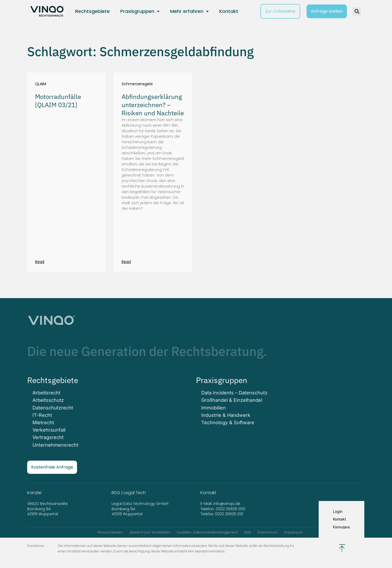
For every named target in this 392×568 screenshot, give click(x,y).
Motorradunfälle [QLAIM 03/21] (58, 101)
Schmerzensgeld (137, 84)
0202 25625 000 (231, 509)
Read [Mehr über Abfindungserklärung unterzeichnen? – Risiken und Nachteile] (126, 262)
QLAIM (41, 84)
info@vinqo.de (227, 504)
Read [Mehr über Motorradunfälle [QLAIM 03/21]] (40, 262)
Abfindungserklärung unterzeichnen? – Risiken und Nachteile (153, 105)
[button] (357, 11)
